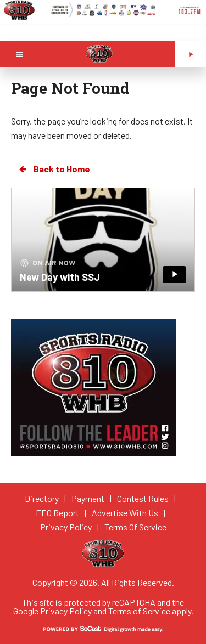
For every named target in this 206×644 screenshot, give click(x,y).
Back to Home (54, 169)
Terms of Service (139, 611)
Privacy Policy (66, 611)
